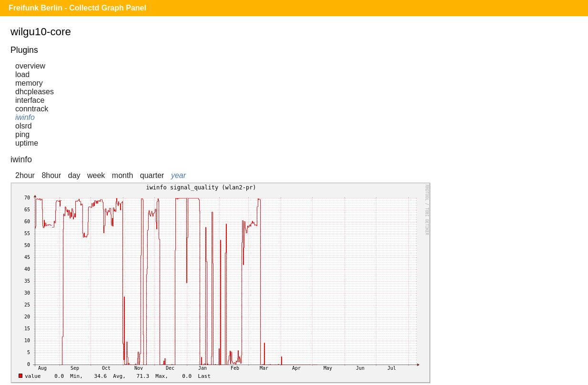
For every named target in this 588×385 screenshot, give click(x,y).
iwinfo (25, 117)
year (178, 175)
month (122, 175)
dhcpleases (35, 92)
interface (30, 100)
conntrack (32, 109)
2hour (25, 175)
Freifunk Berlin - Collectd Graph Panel (77, 8)
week (96, 175)
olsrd (24, 126)
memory (29, 83)
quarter (152, 175)
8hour (51, 175)
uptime (27, 143)
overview (30, 66)
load (22, 74)
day (74, 175)
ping (22, 134)
